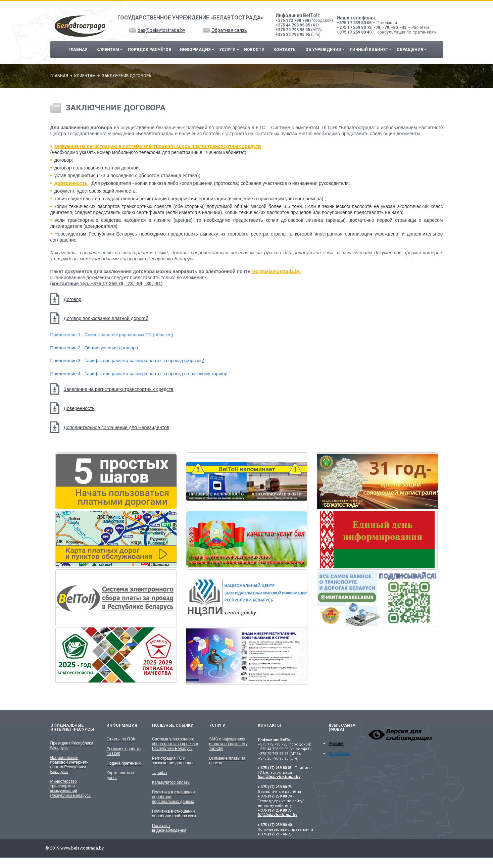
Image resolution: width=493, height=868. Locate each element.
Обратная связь (229, 30)
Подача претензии (124, 763)
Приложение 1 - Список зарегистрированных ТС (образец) (112, 335)
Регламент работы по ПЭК (124, 751)
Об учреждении (323, 50)
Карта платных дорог (120, 775)
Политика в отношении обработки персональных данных (174, 797)
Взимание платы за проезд (227, 761)
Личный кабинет (369, 50)
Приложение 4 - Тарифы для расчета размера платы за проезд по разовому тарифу (139, 374)
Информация (195, 50)
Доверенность (79, 408)
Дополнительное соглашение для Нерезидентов (117, 427)
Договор (73, 299)
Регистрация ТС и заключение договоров (173, 761)
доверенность (71, 183)
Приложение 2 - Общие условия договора (94, 348)
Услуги (227, 50)
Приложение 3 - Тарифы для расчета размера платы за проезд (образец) (127, 361)
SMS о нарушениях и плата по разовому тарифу (228, 744)
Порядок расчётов (150, 50)
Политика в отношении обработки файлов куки (174, 814)
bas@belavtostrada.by (161, 30)
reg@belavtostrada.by (276, 271)
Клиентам (108, 50)
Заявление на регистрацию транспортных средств (119, 389)
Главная (78, 50)
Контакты (285, 50)
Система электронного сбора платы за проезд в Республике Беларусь (175, 744)
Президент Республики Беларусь (72, 746)
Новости (254, 50)
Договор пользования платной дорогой (106, 318)
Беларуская (339, 754)
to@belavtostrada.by (278, 815)
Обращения (410, 50)
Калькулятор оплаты (171, 782)
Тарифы (160, 773)
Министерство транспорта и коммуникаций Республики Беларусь (71, 788)
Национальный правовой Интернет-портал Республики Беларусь (69, 765)
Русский (336, 744)
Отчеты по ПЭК (121, 739)
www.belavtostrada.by (82, 848)
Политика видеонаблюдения (169, 828)
